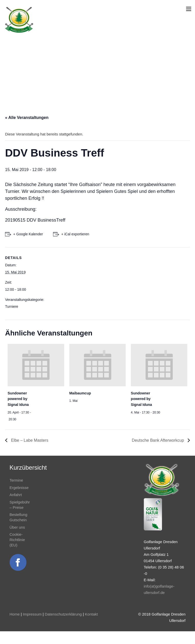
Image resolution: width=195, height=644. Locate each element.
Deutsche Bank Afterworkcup (158, 440)
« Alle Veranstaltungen (27, 118)
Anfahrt (16, 495)
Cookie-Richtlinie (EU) (17, 540)
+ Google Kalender (28, 234)
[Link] (19, 20)
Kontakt (91, 614)
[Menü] (189, 9)
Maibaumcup (80, 393)
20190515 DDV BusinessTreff (35, 220)
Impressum (32, 614)
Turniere (12, 306)
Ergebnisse (19, 488)
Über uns (17, 527)
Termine (16, 480)
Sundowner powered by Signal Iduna (18, 399)
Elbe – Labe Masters (29, 440)
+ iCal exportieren (75, 234)
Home (15, 614)
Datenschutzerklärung (63, 614)
